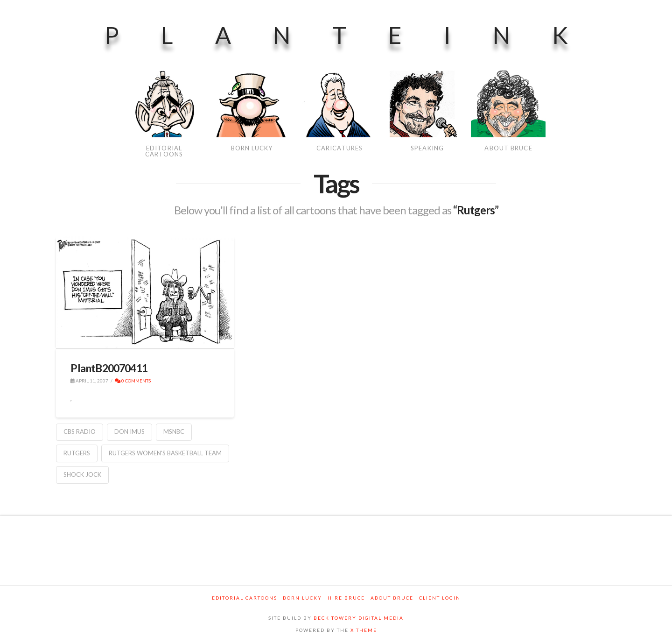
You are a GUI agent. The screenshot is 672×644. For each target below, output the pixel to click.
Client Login (440, 598)
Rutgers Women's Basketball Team (165, 453)
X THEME (364, 630)
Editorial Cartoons (245, 598)
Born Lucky (302, 598)
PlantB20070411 (109, 368)
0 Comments (133, 381)
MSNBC (174, 432)
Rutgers (77, 453)
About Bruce (392, 598)
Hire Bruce (346, 598)
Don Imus (129, 432)
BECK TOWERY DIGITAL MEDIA (359, 618)
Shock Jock (82, 474)
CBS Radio (80, 432)
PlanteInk (357, 35)
